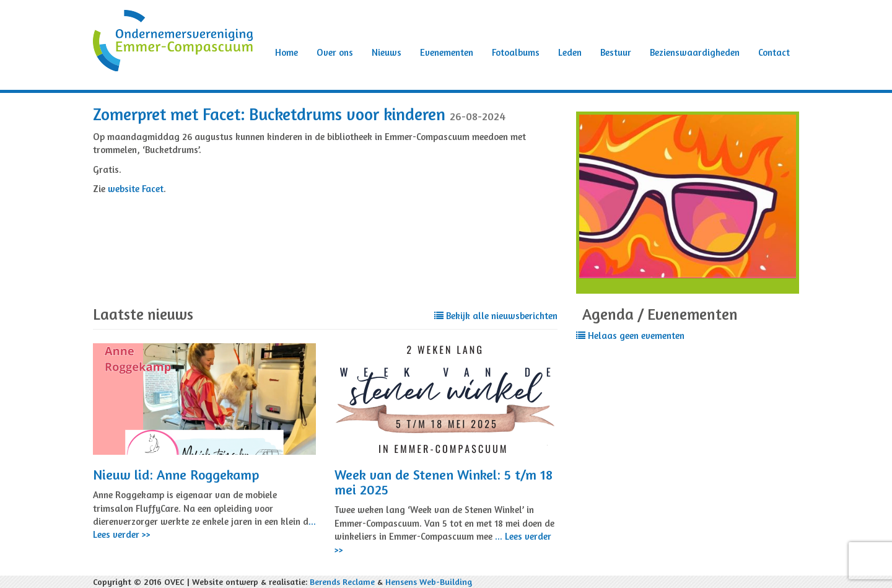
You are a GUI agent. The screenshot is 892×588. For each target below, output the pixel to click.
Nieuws (387, 52)
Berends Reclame (342, 581)
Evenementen (447, 52)
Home (286, 52)
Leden (570, 52)
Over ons (335, 52)
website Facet (136, 189)
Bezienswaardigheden (695, 52)
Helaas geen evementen (630, 336)
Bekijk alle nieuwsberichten (496, 316)
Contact (774, 52)
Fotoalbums (516, 52)
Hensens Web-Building (429, 581)
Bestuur (616, 52)
